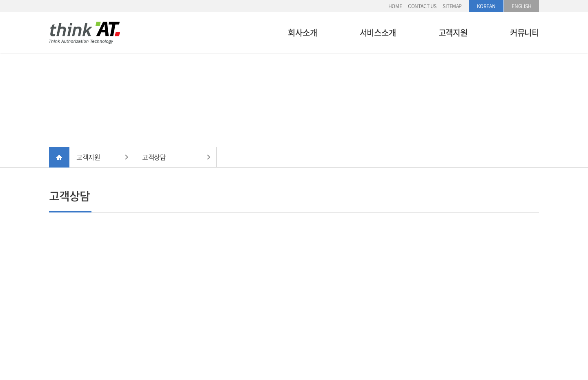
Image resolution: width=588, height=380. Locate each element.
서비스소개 (378, 32)
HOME (395, 6)
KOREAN (486, 6)
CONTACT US (422, 6)
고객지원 (453, 32)
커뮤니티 (525, 32)
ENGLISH (521, 6)
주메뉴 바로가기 (0, 0)
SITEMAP (452, 6)
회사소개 (302, 32)
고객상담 (154, 157)
